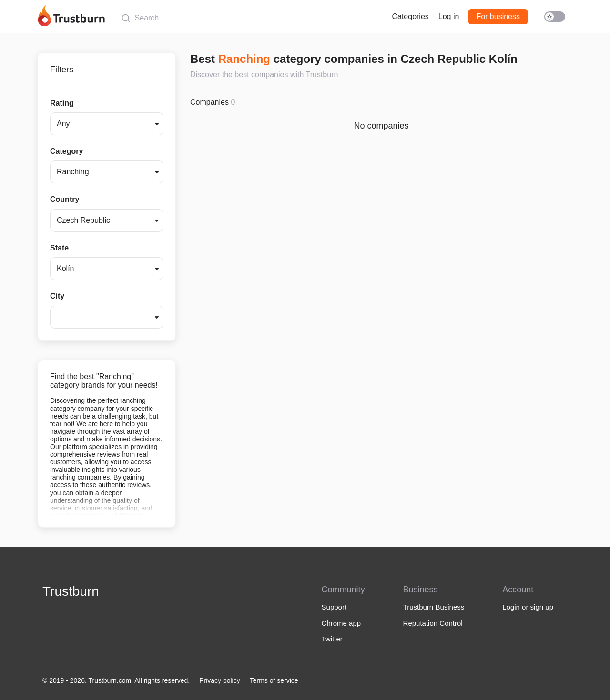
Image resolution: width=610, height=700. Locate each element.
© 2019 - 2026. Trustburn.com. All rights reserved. (116, 680)
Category (66, 151)
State (59, 248)
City (57, 296)
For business (498, 16)
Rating (62, 103)
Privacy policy (220, 680)
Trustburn (71, 591)
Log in (449, 16)
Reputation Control (433, 623)
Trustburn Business (434, 607)
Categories (410, 16)
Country (65, 199)
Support (334, 607)
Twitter (332, 639)
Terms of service (274, 680)
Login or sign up (528, 607)
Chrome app (341, 623)
